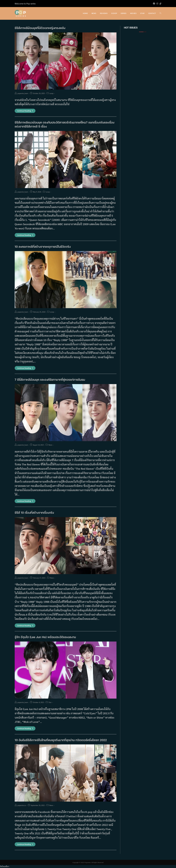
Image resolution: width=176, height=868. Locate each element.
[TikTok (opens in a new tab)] (160, 4)
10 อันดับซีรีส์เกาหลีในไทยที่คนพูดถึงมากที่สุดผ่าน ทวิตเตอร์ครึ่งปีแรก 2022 (61, 740)
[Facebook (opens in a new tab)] (154, 4)
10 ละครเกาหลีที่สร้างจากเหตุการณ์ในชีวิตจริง (43, 247)
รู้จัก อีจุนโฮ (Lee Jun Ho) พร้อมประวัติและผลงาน (45, 637)
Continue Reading (25, 111)
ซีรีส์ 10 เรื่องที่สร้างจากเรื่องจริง (34, 512)
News (50, 445)
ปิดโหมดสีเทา (5, 866)
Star (50, 702)
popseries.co (22, 805)
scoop (51, 93)
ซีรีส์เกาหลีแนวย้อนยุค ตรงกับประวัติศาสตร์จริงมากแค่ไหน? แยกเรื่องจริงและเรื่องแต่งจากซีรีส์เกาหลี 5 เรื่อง (64, 124)
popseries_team (23, 93)
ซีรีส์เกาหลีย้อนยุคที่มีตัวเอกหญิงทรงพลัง (40, 28)
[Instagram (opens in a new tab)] (157, 4)
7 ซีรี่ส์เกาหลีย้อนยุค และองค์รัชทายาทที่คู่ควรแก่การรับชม (50, 380)
